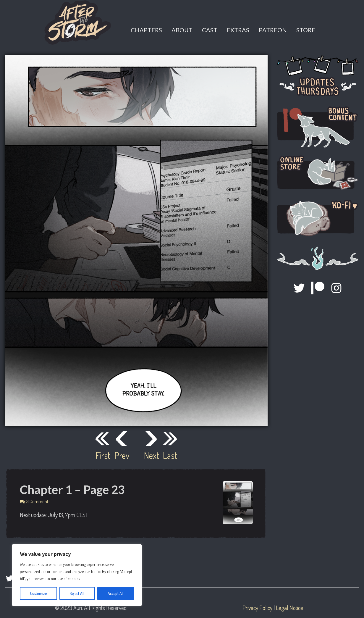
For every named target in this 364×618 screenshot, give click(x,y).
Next (151, 455)
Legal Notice (289, 608)
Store (306, 30)
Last (170, 455)
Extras (238, 30)
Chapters (146, 30)
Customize (38, 593)
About (182, 30)
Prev (122, 455)
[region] (77, 575)
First (103, 455)
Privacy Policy (257, 608)
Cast (210, 30)
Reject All (77, 593)
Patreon (273, 30)
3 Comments (38, 501)
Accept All (116, 593)
